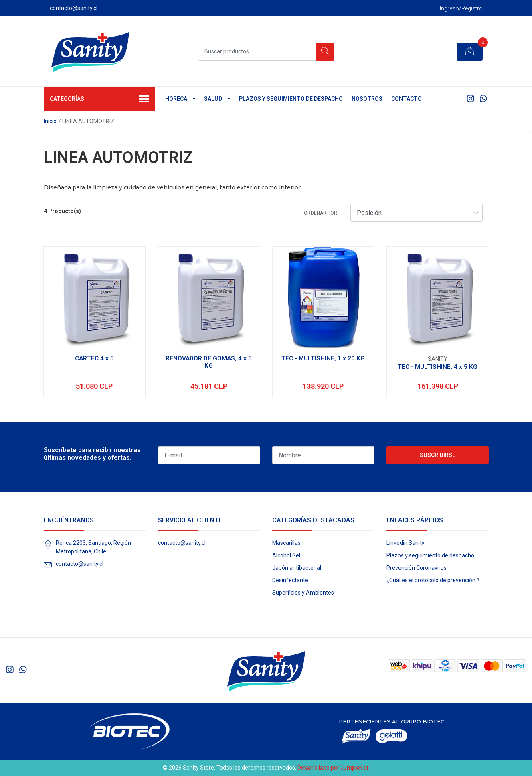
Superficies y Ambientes (303, 593)
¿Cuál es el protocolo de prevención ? (433, 580)
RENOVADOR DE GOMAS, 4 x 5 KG (209, 362)
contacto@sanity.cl (80, 564)
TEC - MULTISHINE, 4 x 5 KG (438, 367)
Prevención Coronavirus (417, 568)
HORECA (176, 99)
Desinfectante (290, 580)
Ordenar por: (321, 213)
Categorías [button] (99, 100)
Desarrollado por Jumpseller (333, 768)
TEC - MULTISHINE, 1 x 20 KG (323, 358)
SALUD (213, 99)
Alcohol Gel (286, 555)
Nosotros (367, 99)
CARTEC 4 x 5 (94, 358)
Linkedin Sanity (406, 543)
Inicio (50, 121)
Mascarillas (286, 543)
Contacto (407, 99)
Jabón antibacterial (297, 568)
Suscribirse (438, 455)
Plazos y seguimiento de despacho (291, 99)
